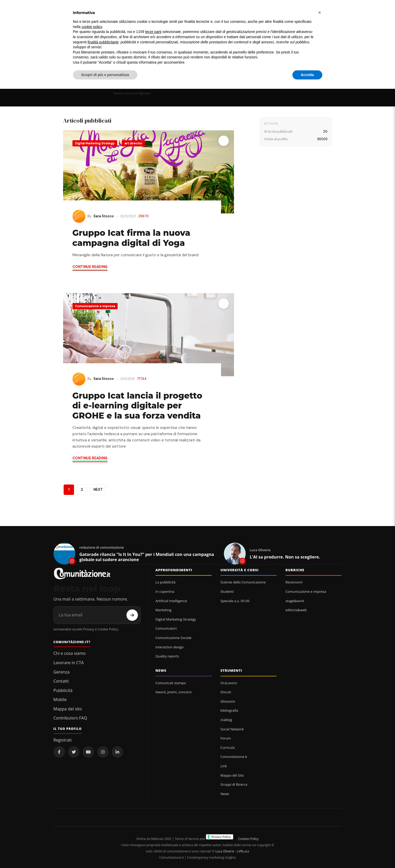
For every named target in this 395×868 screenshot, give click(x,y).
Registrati (63, 740)
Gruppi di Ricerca (234, 784)
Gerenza (62, 672)
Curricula (228, 748)
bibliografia (229, 710)
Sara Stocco (104, 216)
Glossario (228, 701)
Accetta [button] (307, 75)
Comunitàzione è (234, 757)
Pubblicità (63, 690)
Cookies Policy (248, 839)
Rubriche (295, 570)
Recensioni (294, 582)
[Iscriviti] (132, 615)
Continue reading (90, 267)
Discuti (226, 692)
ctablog (226, 720)
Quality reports (167, 656)
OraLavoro (229, 683)
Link (224, 766)
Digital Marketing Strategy (95, 143)
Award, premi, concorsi (174, 692)
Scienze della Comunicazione (243, 582)
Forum (226, 738)
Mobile (60, 699)
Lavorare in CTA (69, 663)
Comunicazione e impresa (95, 306)
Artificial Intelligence (171, 601)
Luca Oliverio (225, 851)
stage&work (295, 601)
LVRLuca (243, 851)
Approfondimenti (174, 570)
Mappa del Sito (232, 775)
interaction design (170, 647)
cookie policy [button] (92, 27)
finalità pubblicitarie (103, 42)
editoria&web (296, 610)
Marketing (163, 610)
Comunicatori (166, 628)
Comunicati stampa (171, 683)
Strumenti (231, 670)
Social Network (232, 729)
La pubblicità (166, 582)
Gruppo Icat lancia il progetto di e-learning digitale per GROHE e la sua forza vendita (137, 406)
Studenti (227, 591)
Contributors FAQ (70, 718)
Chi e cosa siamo (70, 653)
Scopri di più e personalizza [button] (105, 75)
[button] (320, 12)
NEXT (98, 490)
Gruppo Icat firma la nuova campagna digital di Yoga (131, 238)
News (161, 670)
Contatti (61, 681)
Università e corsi (240, 570)
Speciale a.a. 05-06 (235, 601)
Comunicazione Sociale (174, 638)
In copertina (165, 591)
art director (133, 143)
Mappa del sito (68, 709)
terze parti (153, 32)
